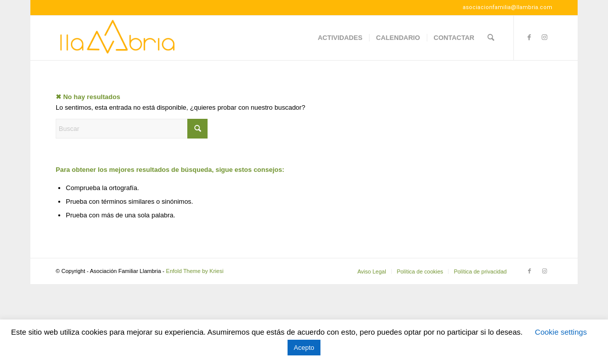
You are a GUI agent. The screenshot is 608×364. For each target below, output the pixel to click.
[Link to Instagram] (545, 37)
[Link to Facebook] (530, 37)
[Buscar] (491, 38)
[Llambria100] (118, 38)
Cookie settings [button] (561, 332)
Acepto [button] (304, 348)
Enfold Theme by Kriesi (195, 271)
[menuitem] (340, 38)
